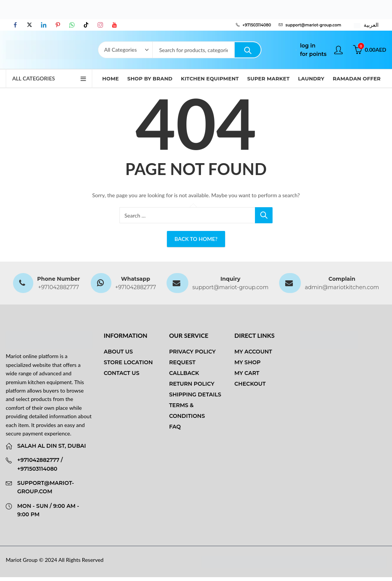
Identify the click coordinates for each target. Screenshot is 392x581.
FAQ (175, 427)
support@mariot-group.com (230, 287)
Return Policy (192, 384)
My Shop (247, 362)
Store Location (128, 362)
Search (248, 50)
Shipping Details (195, 394)
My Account (253, 352)
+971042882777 (58, 287)
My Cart (247, 373)
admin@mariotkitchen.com (342, 287)
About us (118, 352)
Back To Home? (196, 239)
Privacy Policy (193, 352)
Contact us (122, 373)
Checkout (250, 384)
